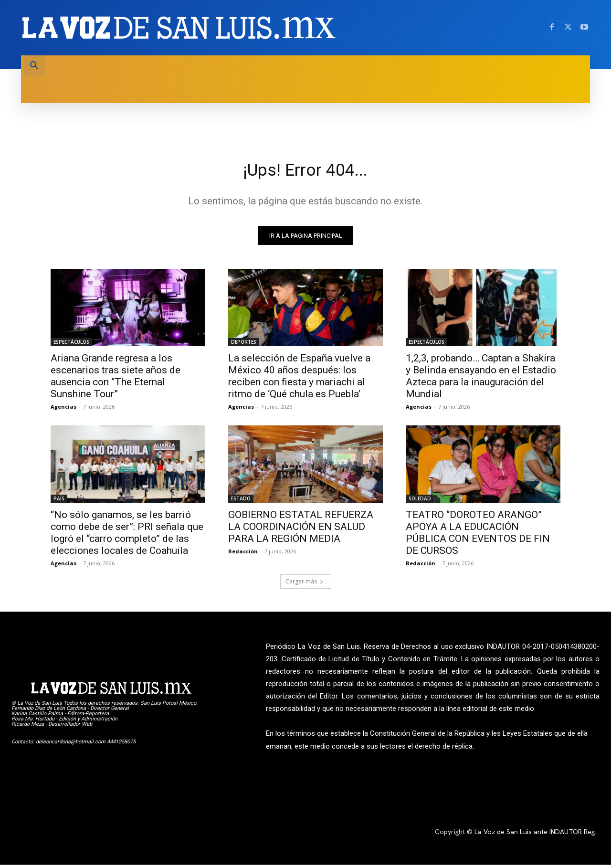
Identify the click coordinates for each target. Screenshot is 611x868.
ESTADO (241, 502)
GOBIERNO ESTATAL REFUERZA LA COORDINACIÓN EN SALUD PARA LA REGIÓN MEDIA (301, 530)
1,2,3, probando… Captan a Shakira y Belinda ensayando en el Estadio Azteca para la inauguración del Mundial (481, 379)
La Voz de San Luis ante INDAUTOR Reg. (536, 835)
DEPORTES (244, 345)
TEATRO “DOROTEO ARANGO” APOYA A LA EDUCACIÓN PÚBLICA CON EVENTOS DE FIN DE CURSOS (478, 536)
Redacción (243, 555)
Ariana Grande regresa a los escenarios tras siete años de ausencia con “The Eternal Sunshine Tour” (116, 379)
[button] (34, 66)
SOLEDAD (420, 502)
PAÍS (59, 502)
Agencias (63, 410)
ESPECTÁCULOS (71, 345)
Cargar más (305, 585)
